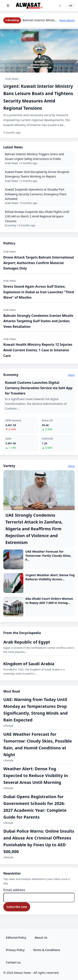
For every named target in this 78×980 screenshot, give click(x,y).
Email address (14, 890)
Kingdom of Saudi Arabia (29, 664)
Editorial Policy (16, 938)
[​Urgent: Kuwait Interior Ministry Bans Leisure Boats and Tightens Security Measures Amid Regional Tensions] (39, 84)
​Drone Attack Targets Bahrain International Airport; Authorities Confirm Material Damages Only (39, 263)
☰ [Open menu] (8, 6)
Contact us (13, 962)
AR (71, 6)
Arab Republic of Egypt (27, 642)
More (71, 375)
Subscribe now (17, 907)
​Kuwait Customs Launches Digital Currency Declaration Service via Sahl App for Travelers (39, 388)
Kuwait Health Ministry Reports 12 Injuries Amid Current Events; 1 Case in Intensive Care (38, 350)
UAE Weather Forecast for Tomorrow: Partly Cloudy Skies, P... (48, 556)
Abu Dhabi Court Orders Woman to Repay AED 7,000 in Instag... (49, 601)
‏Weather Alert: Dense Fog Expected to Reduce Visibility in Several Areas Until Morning (36, 776)
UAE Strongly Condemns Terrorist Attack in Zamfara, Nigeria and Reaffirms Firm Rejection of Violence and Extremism (34, 529)
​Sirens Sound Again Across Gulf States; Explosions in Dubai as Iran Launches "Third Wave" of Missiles (39, 292)
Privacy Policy (15, 950)
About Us (41, 938)
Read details (67, 20)
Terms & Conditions (46, 950)
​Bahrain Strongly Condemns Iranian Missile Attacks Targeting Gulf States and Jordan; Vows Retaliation (38, 321)
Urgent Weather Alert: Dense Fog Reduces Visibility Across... (50, 577)
